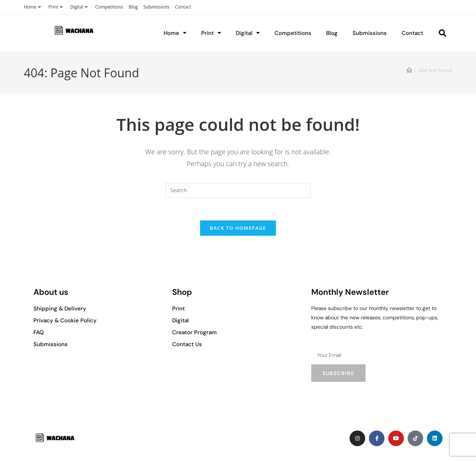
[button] (443, 33)
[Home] (409, 70)
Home (33, 7)
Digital (80, 7)
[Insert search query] (238, 190)
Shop (182, 292)
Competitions (109, 7)
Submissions (156, 7)
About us (51, 292)
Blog (133, 7)
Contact (183, 7)
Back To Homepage (238, 228)
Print (57, 7)
